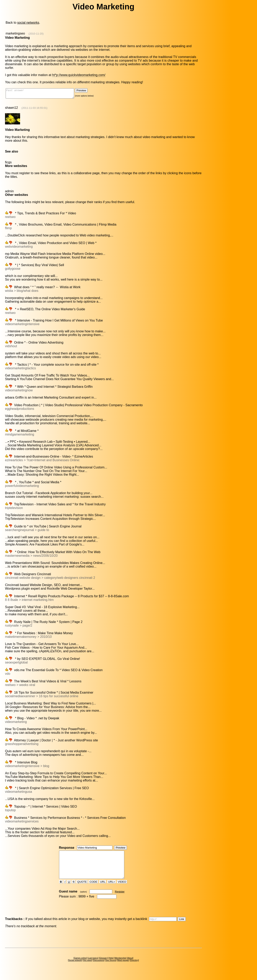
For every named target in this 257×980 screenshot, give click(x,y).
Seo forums (111, 967)
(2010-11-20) (36, 34)
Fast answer (44, 94)
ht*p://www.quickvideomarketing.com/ (79, 75)
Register (120, 899)
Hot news (87, 967)
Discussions (98, 967)
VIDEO (122, 889)
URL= (112, 889)
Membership (120, 965)
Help (111, 965)
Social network (75, 967)
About (130, 965)
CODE (93, 889)
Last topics (93, 965)
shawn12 (11, 109)
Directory (134, 967)
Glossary (103, 965)
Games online (80, 965)
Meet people (123, 967)
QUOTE (82, 889)
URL (103, 889)
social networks (28, 23)
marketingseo (15, 33)
